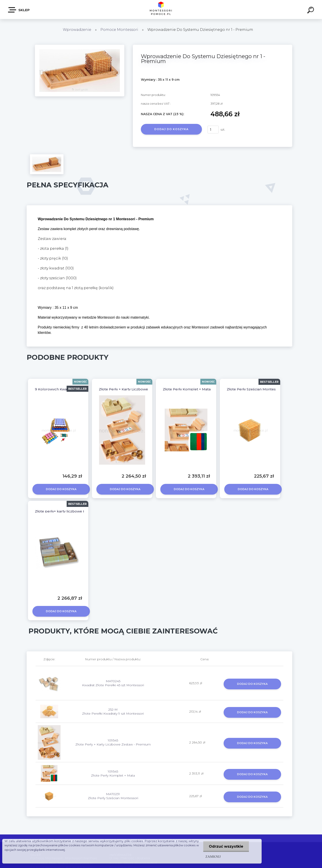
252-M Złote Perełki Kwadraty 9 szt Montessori (113, 711)
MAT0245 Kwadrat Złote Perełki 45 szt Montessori (113, 683)
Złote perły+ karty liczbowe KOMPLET (68, 511)
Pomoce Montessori (119, 30)
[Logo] (161, 10)
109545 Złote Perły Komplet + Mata (113, 773)
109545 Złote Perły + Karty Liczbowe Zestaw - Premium (113, 742)
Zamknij (213, 856)
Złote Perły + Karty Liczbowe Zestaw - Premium (140, 389)
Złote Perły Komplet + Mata (187, 389)
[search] (311, 11)
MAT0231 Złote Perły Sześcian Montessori (113, 796)
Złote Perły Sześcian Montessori (254, 389)
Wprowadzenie (77, 30)
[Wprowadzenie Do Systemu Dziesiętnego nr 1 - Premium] (80, 46)
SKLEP (19, 10)
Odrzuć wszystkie (226, 846)
